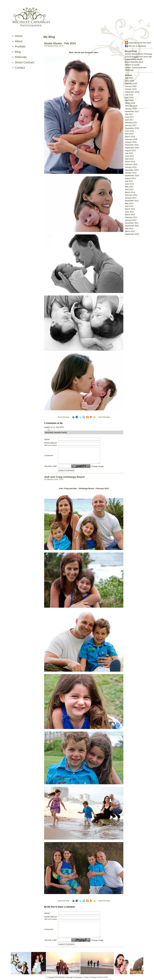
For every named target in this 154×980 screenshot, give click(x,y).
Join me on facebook (137, 46)
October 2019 (131, 89)
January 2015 (131, 167)
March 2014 (130, 192)
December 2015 (132, 145)
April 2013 (129, 206)
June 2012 (129, 212)
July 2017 (129, 114)
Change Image (97, 466)
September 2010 (132, 234)
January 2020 (131, 86)
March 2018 (130, 103)
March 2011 (130, 231)
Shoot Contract (25, 62)
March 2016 (130, 137)
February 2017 (131, 123)
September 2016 (132, 128)
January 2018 (131, 109)
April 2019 (129, 97)
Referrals (21, 57)
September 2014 (132, 176)
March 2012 (130, 215)
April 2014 (129, 189)
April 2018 (129, 100)
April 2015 (129, 159)
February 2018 (131, 106)
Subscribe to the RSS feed (140, 43)
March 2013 (130, 209)
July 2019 (129, 95)
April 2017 (129, 120)
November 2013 (132, 201)
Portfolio (20, 47)
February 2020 (131, 84)
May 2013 (129, 203)
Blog (18, 52)
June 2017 (129, 117)
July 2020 (129, 78)
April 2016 (129, 134)
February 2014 (131, 195)
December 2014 (132, 170)
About (19, 41)
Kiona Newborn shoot (134, 62)
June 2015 (129, 156)
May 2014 (129, 187)
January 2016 (131, 142)
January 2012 (131, 220)
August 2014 (130, 178)
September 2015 (132, 148)
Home (19, 36)
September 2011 (132, 226)
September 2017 (132, 111)
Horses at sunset (132, 65)
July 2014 (129, 181)
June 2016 (129, 131)
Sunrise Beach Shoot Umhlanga (139, 54)
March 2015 (130, 162)
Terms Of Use (103, 977)
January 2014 (131, 198)
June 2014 (129, 184)
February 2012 (131, 217)
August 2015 (130, 150)
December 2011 (132, 223)
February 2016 (131, 139)
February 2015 (131, 164)
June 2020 (129, 81)
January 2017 (131, 125)
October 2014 (131, 173)
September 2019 (132, 92)
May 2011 (129, 228)
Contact (20, 68)
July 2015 (129, 153)
